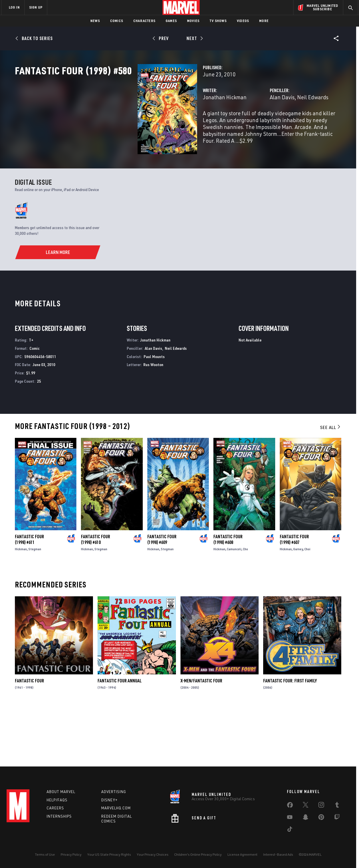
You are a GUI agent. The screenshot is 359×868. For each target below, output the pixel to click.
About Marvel (61, 792)
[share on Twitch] (337, 818)
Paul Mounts (154, 412)
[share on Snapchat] (306, 818)
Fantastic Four (29, 737)
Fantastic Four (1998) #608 (228, 595)
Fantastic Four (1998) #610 (96, 595)
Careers (55, 808)
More (264, 21)
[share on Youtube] (290, 818)
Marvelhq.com (116, 808)
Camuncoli (234, 605)
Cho (245, 605)
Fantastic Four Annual (120, 737)
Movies (193, 21)
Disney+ (109, 800)
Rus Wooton (153, 421)
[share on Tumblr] (337, 806)
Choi (307, 605)
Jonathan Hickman (139, 122)
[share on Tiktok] (290, 830)
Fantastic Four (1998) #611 (29, 595)
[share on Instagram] (321, 806)
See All (331, 483)
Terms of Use (45, 854)
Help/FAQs (57, 800)
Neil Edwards (270, 122)
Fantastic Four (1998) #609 (162, 595)
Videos (243, 21)
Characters (144, 21)
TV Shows (218, 21)
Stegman (35, 605)
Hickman (21, 605)
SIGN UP (36, 7)
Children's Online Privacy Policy (198, 854)
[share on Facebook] (290, 806)
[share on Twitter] (306, 806)
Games (171, 21)
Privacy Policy (71, 854)
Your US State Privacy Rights (109, 854)
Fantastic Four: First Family (290, 737)
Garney (298, 605)
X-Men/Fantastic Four (201, 737)
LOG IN (14, 7)
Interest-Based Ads (278, 854)
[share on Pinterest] (321, 818)
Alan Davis (239, 122)
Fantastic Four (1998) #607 (294, 595)
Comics (117, 21)
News (95, 21)
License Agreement (242, 854)
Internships (59, 816)
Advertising (114, 792)
